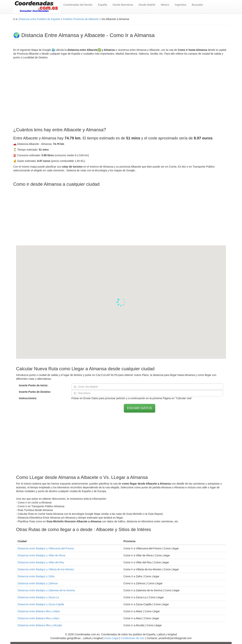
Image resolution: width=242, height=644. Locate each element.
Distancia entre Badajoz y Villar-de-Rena (41, 555)
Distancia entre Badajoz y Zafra (36, 576)
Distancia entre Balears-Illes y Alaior (39, 611)
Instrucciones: (28, 398)
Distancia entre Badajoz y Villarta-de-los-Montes (46, 569)
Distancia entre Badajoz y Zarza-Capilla (41, 604)
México (165, 5)
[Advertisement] (121, 93)
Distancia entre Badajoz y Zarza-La (38, 597)
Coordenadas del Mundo (78, 5)
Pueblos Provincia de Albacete (81, 19)
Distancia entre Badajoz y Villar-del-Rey (41, 562)
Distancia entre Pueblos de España (39, 19)
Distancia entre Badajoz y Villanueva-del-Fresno (46, 548)
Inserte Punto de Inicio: (34, 385)
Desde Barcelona (123, 5)
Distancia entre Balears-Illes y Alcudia (40, 625)
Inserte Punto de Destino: (35, 392)
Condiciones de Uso (132, 638)
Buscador (197, 5)
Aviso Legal (112, 638)
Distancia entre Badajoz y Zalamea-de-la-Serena (46, 590)
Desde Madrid (147, 5)
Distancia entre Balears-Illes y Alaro (38, 618)
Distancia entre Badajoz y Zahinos (38, 583)
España (102, 5)
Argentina (181, 5)
